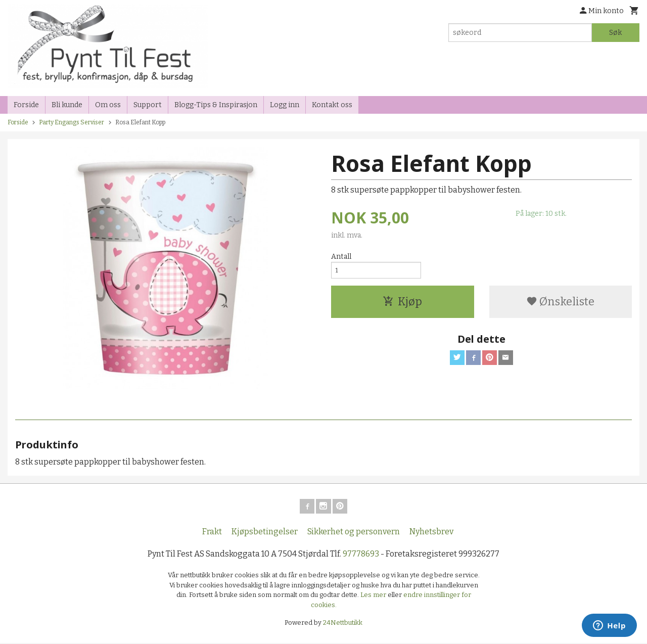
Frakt (212, 533)
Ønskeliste (560, 305)
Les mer (374, 596)
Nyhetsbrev (431, 533)
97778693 (361, 555)
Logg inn (285, 105)
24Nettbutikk (343, 624)
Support (148, 105)
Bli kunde (67, 105)
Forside (26, 105)
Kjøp (402, 305)
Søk (615, 33)
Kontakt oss (332, 105)
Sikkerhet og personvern (354, 533)
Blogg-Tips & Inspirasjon (216, 105)
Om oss (108, 105)
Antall (341, 257)
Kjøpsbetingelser (265, 533)
